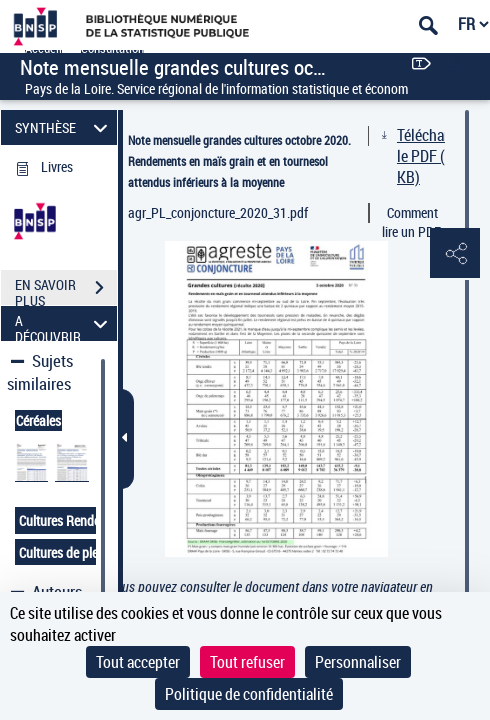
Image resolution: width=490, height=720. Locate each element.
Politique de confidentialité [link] (249, 694)
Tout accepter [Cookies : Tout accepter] (138, 662)
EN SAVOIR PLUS (66, 290)
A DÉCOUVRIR (64, 323)
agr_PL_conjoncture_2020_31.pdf (218, 212)
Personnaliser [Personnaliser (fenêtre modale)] (358, 662)
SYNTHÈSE (64, 127)
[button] (455, 254)
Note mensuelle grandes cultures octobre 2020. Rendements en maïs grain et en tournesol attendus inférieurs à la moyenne (239, 161)
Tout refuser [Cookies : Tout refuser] (247, 662)
